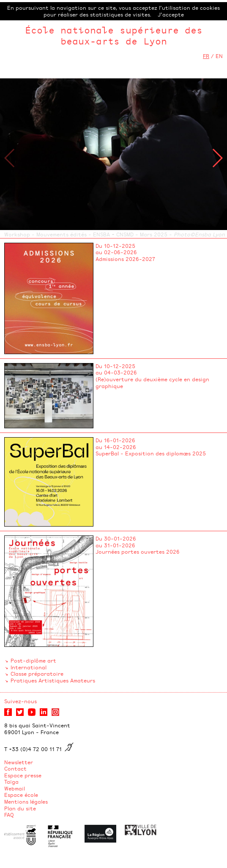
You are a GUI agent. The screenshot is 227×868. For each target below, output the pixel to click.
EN (219, 56)
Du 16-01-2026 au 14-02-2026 (116, 444)
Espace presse (23, 775)
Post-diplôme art (33, 660)
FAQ (9, 815)
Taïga (11, 782)
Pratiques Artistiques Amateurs (53, 680)
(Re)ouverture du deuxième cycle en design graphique (152, 383)
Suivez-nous (21, 701)
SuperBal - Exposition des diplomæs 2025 (151, 453)
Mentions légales (26, 801)
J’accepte (171, 14)
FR (206, 56)
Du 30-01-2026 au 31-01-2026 (116, 542)
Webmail (15, 788)
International (29, 667)
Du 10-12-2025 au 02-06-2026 (116, 249)
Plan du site (20, 808)
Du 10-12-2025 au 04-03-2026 (116, 369)
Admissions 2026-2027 (125, 259)
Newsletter (19, 762)
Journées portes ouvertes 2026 (138, 552)
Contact (15, 768)
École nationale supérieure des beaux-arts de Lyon (114, 35)
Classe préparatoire (37, 674)
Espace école (21, 795)
